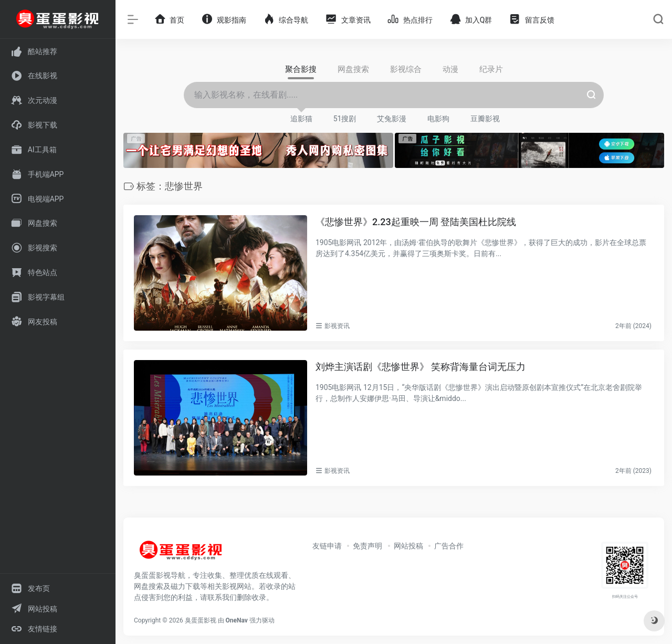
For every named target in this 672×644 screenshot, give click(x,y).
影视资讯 (337, 326)
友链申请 (327, 546)
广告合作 (449, 546)
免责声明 (367, 546)
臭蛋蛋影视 (201, 620)
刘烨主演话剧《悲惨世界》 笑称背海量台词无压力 (421, 367)
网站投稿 (408, 546)
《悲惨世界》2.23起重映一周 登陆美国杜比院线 (416, 222)
